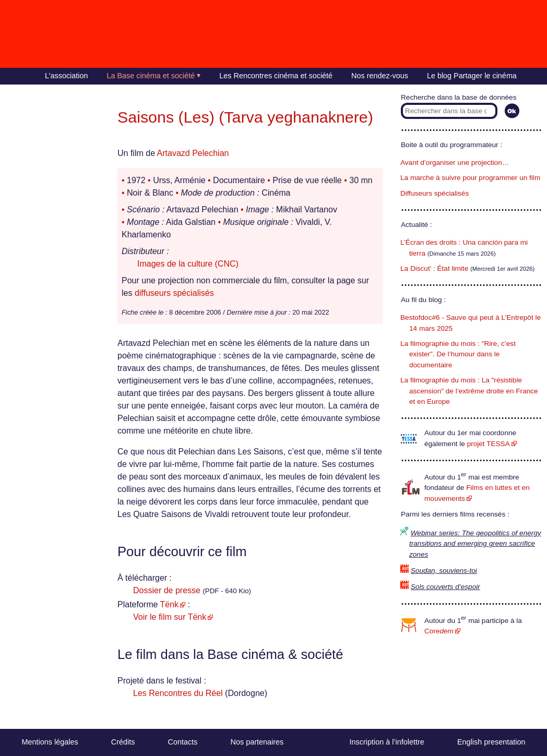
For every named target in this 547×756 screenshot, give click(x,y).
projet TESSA (489, 444)
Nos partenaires (257, 742)
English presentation (491, 742)
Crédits (123, 742)
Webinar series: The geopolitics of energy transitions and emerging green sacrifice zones (475, 544)
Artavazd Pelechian (193, 153)
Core (439, 631)
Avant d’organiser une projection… (455, 163)
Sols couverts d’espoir (445, 587)
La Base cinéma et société (151, 76)
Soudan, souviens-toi (444, 571)
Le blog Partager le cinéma (472, 76)
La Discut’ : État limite (434, 268)
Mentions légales (50, 742)
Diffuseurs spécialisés (435, 193)
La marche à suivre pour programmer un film (470, 178)
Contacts (183, 742)
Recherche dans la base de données (459, 97)
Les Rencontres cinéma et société (276, 76)
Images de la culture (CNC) (188, 264)
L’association (66, 76)
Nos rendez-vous (380, 76)
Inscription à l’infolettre (387, 742)
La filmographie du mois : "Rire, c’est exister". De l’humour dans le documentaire (458, 354)
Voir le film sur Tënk (170, 617)
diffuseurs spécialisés (174, 293)
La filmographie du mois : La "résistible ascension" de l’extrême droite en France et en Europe (469, 391)
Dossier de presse (167, 590)
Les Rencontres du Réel (178, 693)
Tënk (170, 604)
